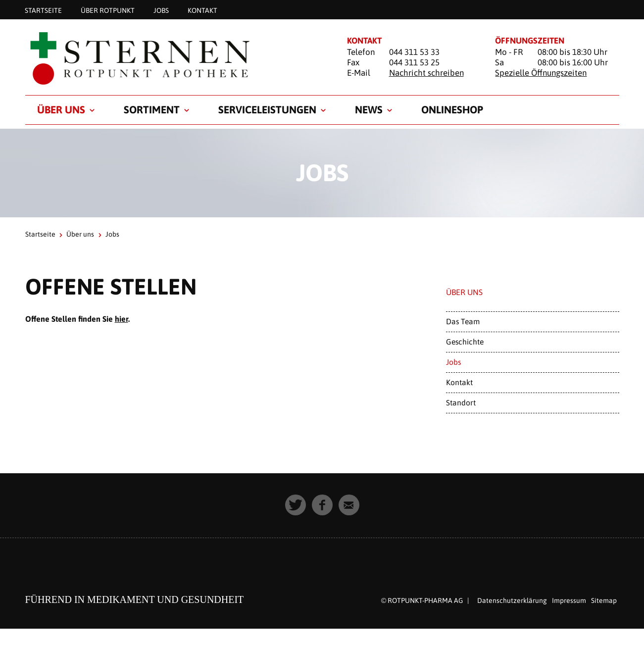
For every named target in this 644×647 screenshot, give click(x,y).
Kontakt (202, 10)
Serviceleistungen (267, 109)
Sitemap (604, 600)
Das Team (463, 321)
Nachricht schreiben (426, 73)
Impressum (569, 600)
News (369, 109)
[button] (296, 505)
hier (122, 319)
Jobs (161, 10)
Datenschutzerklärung (512, 600)
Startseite (43, 10)
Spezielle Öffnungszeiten (541, 73)
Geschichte (465, 342)
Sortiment (152, 109)
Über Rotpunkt (108, 10)
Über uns (61, 109)
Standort (461, 402)
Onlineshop (452, 109)
